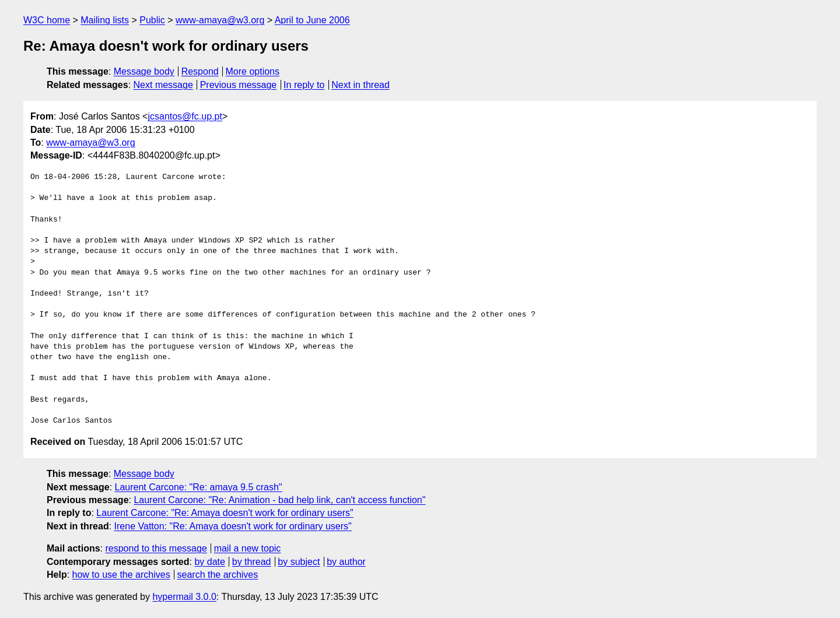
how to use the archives (121, 575)
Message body (144, 71)
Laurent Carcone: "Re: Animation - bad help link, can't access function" (279, 500)
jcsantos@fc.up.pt (185, 116)
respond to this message (156, 548)
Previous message (239, 85)
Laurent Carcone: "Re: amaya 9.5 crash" (199, 487)
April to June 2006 (312, 20)
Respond (200, 71)
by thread (252, 562)
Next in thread (360, 85)
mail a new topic (248, 548)
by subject (299, 562)
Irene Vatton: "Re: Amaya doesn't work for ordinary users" (233, 526)
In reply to (304, 85)
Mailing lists (105, 20)
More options (253, 71)
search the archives (218, 575)
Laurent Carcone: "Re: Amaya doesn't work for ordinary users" (225, 513)
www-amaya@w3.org (220, 20)
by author (346, 562)
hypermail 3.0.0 (184, 597)
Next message (163, 85)
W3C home (47, 20)
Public (152, 20)
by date (209, 562)
